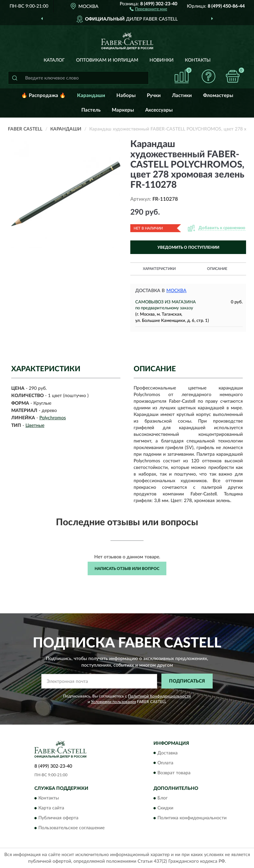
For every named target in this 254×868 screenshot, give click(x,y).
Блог (163, 798)
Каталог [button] (54, 60)
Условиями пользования (113, 702)
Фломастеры (218, 96)
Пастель (91, 110)
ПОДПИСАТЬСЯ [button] (187, 681)
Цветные (35, 426)
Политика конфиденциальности (192, 818)
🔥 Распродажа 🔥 (43, 96)
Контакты (198, 60)
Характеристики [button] (159, 269)
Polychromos (53, 418)
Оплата (165, 763)
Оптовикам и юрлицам (107, 60)
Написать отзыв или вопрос (127, 569)
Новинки (162, 60)
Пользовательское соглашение (71, 828)
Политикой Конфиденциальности (159, 696)
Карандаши (91, 96)
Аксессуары (159, 110)
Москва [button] (176, 291)
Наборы (126, 96)
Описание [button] (217, 269)
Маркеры (123, 110)
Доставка (168, 753)
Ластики (182, 96)
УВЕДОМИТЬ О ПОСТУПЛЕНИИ (188, 247)
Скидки (165, 808)
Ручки (154, 96)
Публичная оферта (58, 818)
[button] (148, 9)
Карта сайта (51, 808)
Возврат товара (174, 773)
